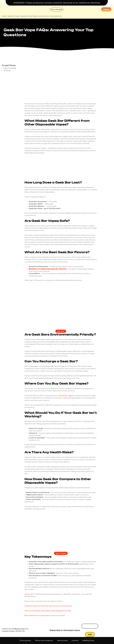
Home (4, 16)
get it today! (61, 553)
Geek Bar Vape (13, 16)
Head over (29, 594)
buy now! (61, 331)
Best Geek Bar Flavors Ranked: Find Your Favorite (45, 616)
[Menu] (106, 9)
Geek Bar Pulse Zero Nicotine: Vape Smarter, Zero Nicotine (48, 606)
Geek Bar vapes (66, 396)
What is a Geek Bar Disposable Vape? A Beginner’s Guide (48, 611)
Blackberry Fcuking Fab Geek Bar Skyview (48, 269)
